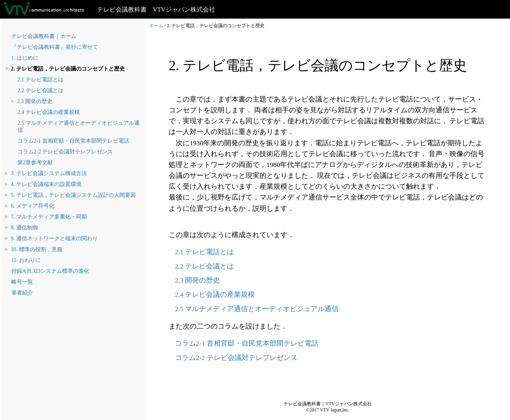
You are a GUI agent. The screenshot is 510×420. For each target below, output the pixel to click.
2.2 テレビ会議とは (41, 90)
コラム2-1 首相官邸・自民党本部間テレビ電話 (73, 141)
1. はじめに (25, 58)
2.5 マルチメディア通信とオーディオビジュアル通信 (257, 309)
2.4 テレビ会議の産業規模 (49, 112)
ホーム (156, 26)
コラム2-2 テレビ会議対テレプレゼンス (65, 152)
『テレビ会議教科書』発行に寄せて (55, 47)
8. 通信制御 (24, 228)
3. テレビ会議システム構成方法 (49, 173)
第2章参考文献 (35, 163)
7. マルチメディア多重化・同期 (49, 217)
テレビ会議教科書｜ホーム (44, 36)
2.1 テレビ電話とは (41, 80)
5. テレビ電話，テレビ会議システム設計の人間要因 (73, 195)
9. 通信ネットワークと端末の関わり (54, 238)
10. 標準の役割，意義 (37, 249)
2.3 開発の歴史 (35, 101)
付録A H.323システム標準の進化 (50, 271)
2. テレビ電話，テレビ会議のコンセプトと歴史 (68, 69)
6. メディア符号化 (33, 206)
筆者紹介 (22, 293)
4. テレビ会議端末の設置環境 (46, 184)
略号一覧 (22, 282)
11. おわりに (26, 260)
